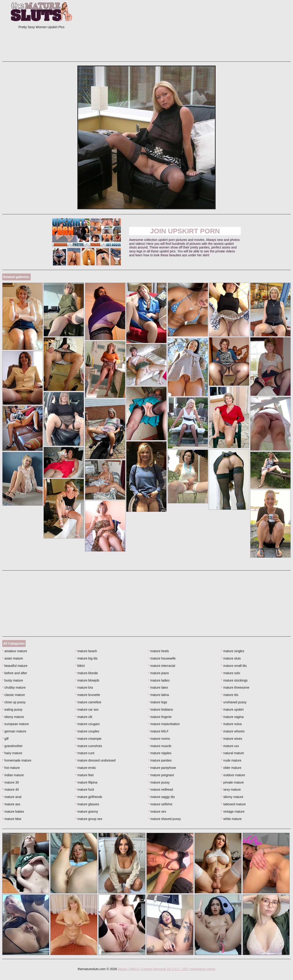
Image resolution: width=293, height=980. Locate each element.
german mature (14, 731)
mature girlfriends (89, 797)
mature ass (11, 804)
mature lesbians (161, 709)
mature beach (86, 651)
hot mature (11, 768)
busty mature (13, 680)
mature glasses (87, 804)
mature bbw (12, 819)
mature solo (231, 673)
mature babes (13, 812)
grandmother (12, 746)
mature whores (233, 731)
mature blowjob (87, 680)
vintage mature (233, 812)
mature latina (159, 695)
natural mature (233, 753)
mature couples (87, 731)
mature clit (84, 717)
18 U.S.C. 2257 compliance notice (191, 969)
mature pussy (159, 782)
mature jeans (159, 673)
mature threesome (235, 687)
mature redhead (161, 790)
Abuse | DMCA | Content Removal (142, 969)
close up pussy (14, 702)
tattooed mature (233, 804)
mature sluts (231, 658)
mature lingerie (160, 717)
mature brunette (88, 695)
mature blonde (87, 673)
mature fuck (85, 790)
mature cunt (85, 753)
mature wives (232, 739)
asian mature (13, 658)
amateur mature (15, 651)
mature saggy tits (162, 797)
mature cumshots (89, 746)
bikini (80, 666)
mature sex (157, 812)
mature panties (160, 760)
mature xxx (230, 746)
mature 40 (11, 790)
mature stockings (234, 680)
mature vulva (231, 724)
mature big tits (86, 658)
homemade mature (17, 760)
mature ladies (159, 680)
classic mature (14, 695)
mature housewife (162, 658)
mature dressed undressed (95, 760)
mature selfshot (160, 804)
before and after (15, 673)
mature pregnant (161, 775)
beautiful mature (15, 666)
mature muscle (160, 746)
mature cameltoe (88, 702)
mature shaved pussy (165, 819)
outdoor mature (233, 775)
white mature (231, 819)
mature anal (12, 797)
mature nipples (160, 753)
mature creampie (88, 739)
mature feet (84, 775)
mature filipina (86, 782)
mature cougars (88, 724)
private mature (232, 782)
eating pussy (12, 709)
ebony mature (13, 717)
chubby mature (14, 687)
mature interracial (162, 666)
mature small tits (234, 666)
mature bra (84, 687)
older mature (231, 768)
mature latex (158, 687)
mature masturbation (164, 724)
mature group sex (89, 819)
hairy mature (12, 753)
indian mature (13, 775)
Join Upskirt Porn (185, 231)
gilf (5, 739)
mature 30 (11, 782)
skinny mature (232, 797)
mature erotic (86, 768)
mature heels (159, 651)
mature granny (87, 812)
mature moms (159, 739)
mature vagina (232, 717)
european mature (16, 724)
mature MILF (159, 731)
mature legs (158, 702)
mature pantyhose (162, 768)
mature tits (230, 695)
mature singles (233, 651)
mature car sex (87, 709)
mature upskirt (232, 709)
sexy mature (231, 790)
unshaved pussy (234, 702)
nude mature (231, 760)
